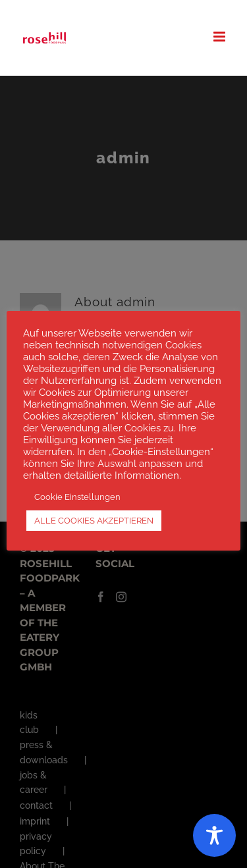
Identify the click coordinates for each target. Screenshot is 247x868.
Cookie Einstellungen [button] (77, 497)
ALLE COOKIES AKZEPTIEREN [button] (94, 521)
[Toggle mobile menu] (220, 37)
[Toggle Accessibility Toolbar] (214, 835)
